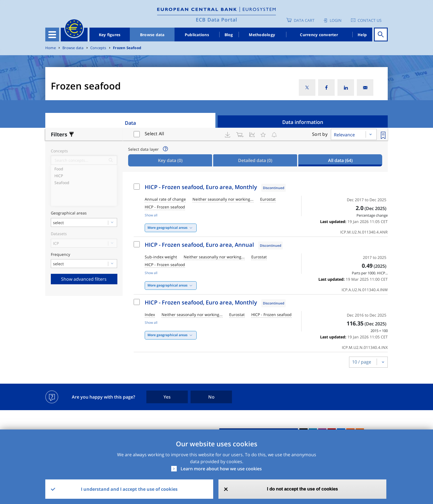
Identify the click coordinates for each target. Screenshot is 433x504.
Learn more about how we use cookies (221, 469)
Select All (154, 134)
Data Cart (304, 20)
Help (362, 35)
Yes (167, 397)
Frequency (60, 255)
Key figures (110, 35)
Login (336, 20)
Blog (229, 35)
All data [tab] (340, 160)
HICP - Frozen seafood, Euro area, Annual (199, 245)
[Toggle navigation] (52, 35)
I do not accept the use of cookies (303, 489)
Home (51, 48)
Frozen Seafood (127, 48)
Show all (151, 215)
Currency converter (319, 35)
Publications (197, 35)
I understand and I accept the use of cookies (129, 489)
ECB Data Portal (216, 20)
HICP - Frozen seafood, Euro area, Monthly (201, 187)
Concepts (98, 48)
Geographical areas (69, 213)
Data (130, 123)
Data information (303, 122)
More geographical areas (167, 228)
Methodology (262, 35)
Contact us (370, 20)
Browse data (152, 35)
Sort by (320, 134)
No (211, 397)
